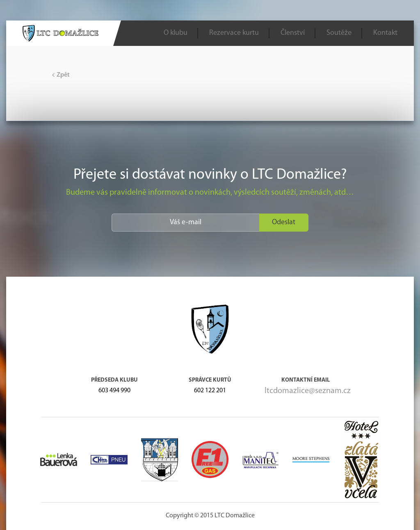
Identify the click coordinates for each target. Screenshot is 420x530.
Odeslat (284, 222)
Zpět (61, 75)
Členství (293, 33)
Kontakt (385, 33)
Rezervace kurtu (234, 33)
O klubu (176, 33)
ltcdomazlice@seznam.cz (308, 391)
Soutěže (339, 33)
